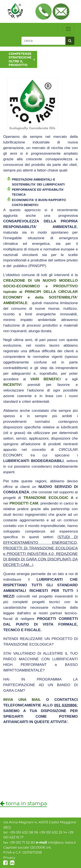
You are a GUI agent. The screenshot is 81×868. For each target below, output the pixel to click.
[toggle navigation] (68, 29)
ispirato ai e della (40, 292)
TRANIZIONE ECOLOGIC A (48, 498)
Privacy (9, 858)
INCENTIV (12, 385)
